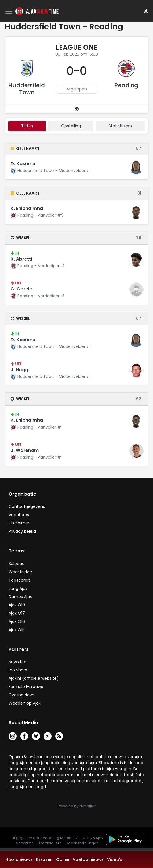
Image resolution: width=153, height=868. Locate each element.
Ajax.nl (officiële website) (34, 678)
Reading (126, 85)
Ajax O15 (17, 630)
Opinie (63, 859)
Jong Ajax (18, 588)
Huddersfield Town (27, 89)
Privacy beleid (22, 531)
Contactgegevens (27, 506)
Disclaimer (19, 523)
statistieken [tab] (120, 126)
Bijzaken (44, 859)
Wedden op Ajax (25, 703)
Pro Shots (18, 670)
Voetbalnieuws (88, 859)
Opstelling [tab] (71, 126)
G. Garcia (22, 289)
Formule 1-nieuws (26, 687)
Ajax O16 (17, 621)
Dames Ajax (20, 597)
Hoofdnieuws (19, 859)
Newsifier (17, 662)
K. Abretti (21, 259)
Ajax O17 (17, 613)
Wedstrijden (20, 572)
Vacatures (19, 515)
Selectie (17, 564)
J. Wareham (25, 450)
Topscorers (20, 580)
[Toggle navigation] (9, 11)
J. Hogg (19, 370)
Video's (115, 859)
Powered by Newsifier (76, 806)
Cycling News (22, 695)
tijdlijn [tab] (27, 126)
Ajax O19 (17, 605)
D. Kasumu (23, 164)
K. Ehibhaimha (27, 208)
